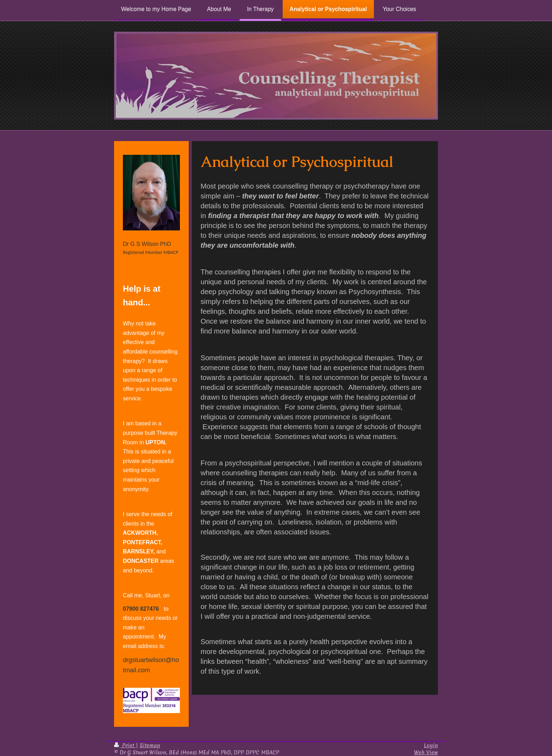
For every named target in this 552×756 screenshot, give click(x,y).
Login (431, 745)
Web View (426, 752)
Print (125, 745)
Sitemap (150, 745)
